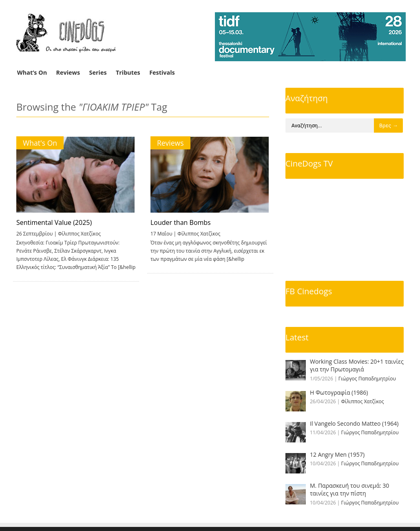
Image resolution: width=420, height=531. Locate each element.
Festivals (162, 72)
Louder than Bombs (179, 222)
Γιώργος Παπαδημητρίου (367, 379)
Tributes (128, 72)
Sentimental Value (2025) (54, 222)
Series (98, 72)
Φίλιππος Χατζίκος (79, 234)
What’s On (32, 72)
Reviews (68, 72)
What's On (40, 143)
